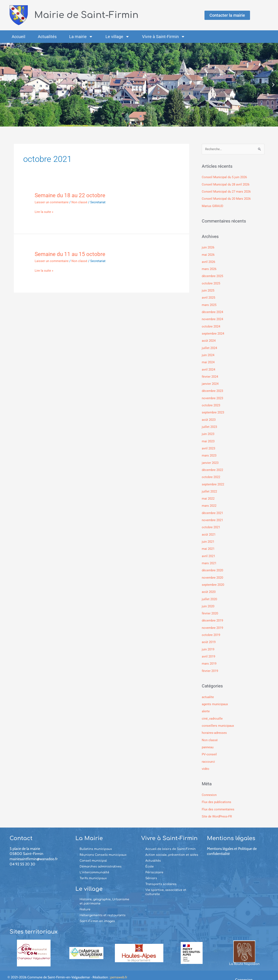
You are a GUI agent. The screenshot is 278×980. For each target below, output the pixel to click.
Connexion (209, 786)
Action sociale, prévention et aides (172, 845)
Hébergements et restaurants (103, 906)
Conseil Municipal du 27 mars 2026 (226, 191)
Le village (117, 37)
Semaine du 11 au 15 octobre (70, 254)
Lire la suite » (44, 212)
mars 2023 (209, 452)
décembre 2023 (212, 388)
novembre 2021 (212, 515)
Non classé (79, 202)
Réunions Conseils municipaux (103, 845)
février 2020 (210, 607)
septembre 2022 (213, 480)
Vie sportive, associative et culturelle (166, 883)
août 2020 (209, 586)
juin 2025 (208, 289)
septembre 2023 (213, 409)
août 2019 (209, 635)
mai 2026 (208, 254)
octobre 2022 (211, 473)
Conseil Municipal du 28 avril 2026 (226, 184)
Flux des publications (216, 793)
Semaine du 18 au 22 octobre (70, 195)
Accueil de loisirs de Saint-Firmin (171, 840)
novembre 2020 (212, 572)
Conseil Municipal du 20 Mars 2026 (226, 198)
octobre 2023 (211, 402)
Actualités (47, 37)
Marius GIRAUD (213, 206)
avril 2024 (208, 367)
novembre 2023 (212, 395)
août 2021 (209, 529)
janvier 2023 (210, 459)
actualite (208, 690)
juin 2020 (208, 600)
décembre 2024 (212, 311)
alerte (206, 704)
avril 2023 (208, 445)
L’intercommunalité (94, 863)
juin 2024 (208, 353)
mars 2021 (209, 558)
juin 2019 (208, 642)
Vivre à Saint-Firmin (164, 37)
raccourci (208, 753)
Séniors (151, 869)
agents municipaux (215, 696)
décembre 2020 (212, 565)
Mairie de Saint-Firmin (89, 15)
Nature (85, 900)
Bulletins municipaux (96, 840)
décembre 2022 (212, 466)
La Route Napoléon (244, 955)
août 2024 (209, 339)
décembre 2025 (212, 275)
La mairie (81, 37)
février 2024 (210, 374)
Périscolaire (154, 863)
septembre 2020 (213, 579)
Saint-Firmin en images (97, 912)
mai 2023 (208, 438)
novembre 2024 (212, 317)
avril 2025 (208, 296)
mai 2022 (208, 494)
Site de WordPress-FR (217, 807)
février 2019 (210, 663)
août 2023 (209, 416)
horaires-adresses (214, 725)
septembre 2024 (213, 332)
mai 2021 (208, 543)
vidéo (206, 760)
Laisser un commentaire (52, 202)
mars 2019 (209, 656)
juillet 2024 (209, 346)
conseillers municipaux (218, 718)
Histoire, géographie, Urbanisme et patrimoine (104, 892)
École (150, 857)
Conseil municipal (93, 851)
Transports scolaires (161, 875)
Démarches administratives (101, 857)
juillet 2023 (209, 423)
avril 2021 (208, 550)
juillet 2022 (209, 487)
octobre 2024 (211, 325)
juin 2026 (208, 247)
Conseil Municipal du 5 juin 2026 (224, 177)
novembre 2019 (212, 621)
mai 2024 (208, 360)
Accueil (18, 37)
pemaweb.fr (119, 968)
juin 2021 (208, 536)
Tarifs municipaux (93, 869)
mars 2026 (209, 268)
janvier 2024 (210, 381)
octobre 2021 (211, 522)
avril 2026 (208, 261)
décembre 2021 (212, 508)
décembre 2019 (212, 614)
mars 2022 (209, 501)
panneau (208, 739)
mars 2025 (209, 303)
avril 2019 (208, 649)
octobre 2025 (211, 282)
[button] (5, 85)
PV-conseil (209, 746)
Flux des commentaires (218, 800)
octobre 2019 (211, 628)
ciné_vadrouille (212, 711)
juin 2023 (208, 430)
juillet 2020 (209, 593)
